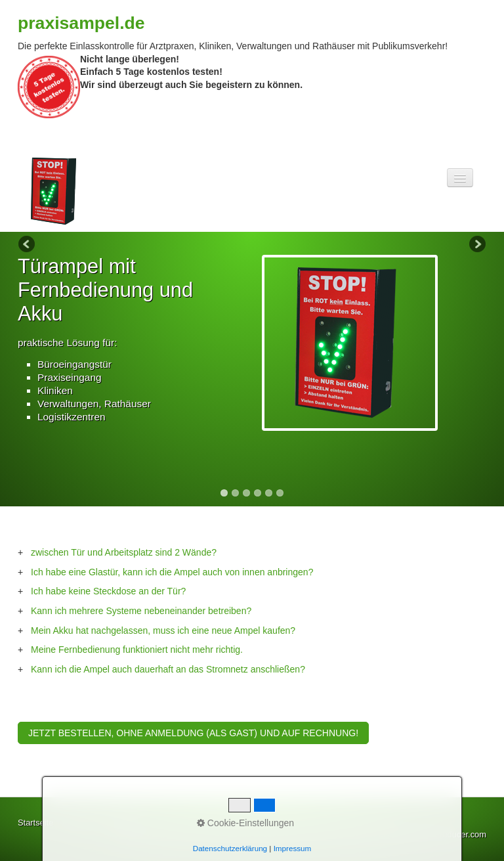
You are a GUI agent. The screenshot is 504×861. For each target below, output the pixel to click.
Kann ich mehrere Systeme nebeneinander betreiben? (141, 611)
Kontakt (77, 823)
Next (476, 245)
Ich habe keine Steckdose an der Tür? (108, 591)
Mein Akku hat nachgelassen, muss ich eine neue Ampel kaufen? (163, 630)
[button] (193, 733)
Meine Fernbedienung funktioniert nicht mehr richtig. (137, 650)
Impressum (121, 823)
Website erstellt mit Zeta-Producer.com (413, 834)
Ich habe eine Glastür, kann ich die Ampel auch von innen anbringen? (172, 572)
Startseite (35, 823)
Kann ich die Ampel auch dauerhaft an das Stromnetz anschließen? (168, 669)
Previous (28, 245)
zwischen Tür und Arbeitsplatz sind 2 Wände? (124, 552)
